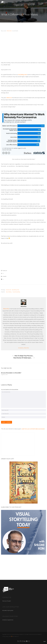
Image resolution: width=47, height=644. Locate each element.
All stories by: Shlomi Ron (24, 348)
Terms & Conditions (37, 634)
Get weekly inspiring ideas (8, 610)
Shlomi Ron (6, 309)
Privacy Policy (5, 636)
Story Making (9, 292)
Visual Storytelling (16, 292)
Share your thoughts (7, 601)
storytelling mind (22, 75)
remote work (8, 290)
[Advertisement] (23, 44)
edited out (9, 98)
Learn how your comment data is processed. (33, 429)
